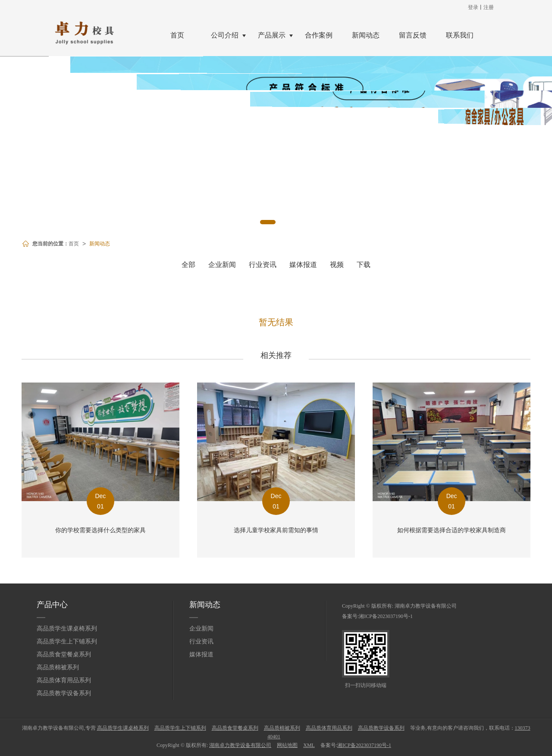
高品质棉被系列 (58, 667)
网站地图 (287, 745)
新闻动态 (366, 35)
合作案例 (319, 35)
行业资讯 (263, 265)
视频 (337, 265)
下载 (364, 265)
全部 (188, 265)
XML (309, 745)
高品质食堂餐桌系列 (64, 654)
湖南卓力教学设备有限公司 (426, 606)
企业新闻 (222, 265)
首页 (177, 35)
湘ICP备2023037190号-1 (386, 616)
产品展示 (272, 35)
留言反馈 (413, 35)
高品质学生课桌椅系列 (67, 629)
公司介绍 (225, 35)
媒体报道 (303, 265)
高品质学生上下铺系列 (67, 642)
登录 (473, 7)
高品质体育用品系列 (64, 680)
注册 (489, 7)
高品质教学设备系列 (64, 693)
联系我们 (460, 35)
